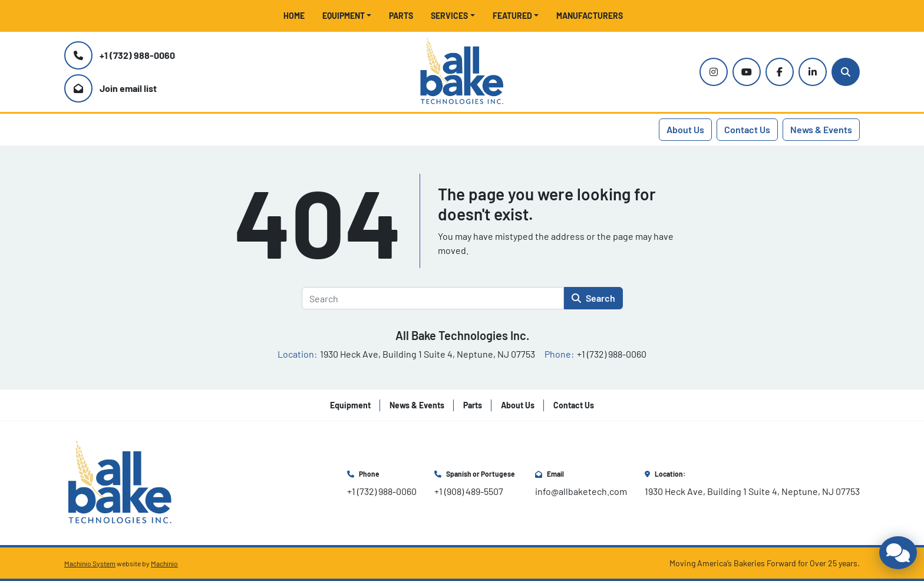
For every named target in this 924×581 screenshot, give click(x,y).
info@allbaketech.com (581, 491)
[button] (347, 16)
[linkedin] (813, 72)
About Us (685, 129)
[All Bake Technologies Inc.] (120, 482)
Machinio (164, 563)
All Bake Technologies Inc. (462, 335)
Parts (401, 16)
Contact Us (747, 129)
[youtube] (747, 72)
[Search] (846, 72)
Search (593, 298)
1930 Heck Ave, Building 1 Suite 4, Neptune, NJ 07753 (752, 491)
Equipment (344, 16)
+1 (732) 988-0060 (137, 55)
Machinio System (90, 563)
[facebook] (780, 72)
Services (449, 16)
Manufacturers (590, 16)
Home (294, 16)
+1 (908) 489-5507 (469, 491)
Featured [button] (512, 16)
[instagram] (714, 72)
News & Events (821, 129)
